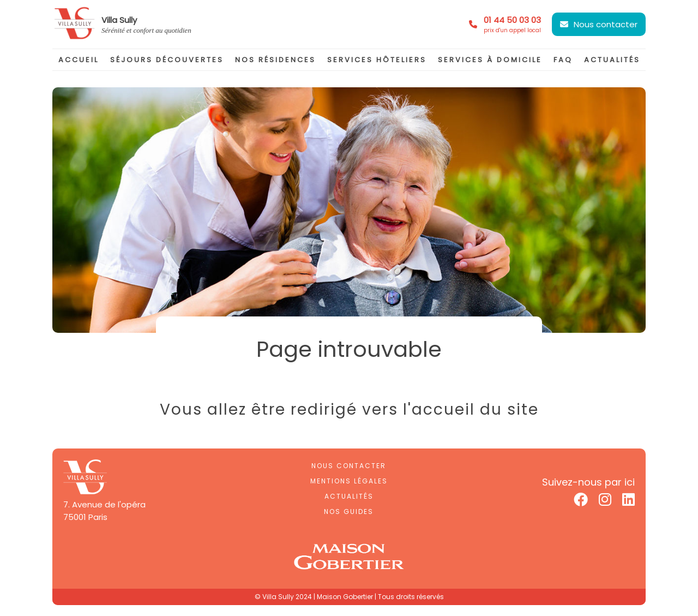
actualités (612, 60)
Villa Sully (119, 20)
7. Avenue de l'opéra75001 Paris (104, 511)
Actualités (349, 496)
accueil (79, 60)
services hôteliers (377, 60)
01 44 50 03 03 (512, 25)
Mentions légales (349, 481)
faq (563, 60)
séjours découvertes (167, 60)
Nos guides (349, 512)
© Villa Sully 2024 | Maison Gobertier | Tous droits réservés (349, 597)
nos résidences (275, 60)
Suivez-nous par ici (588, 482)
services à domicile (490, 60)
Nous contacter (606, 24)
